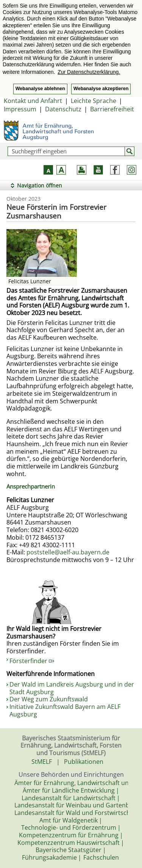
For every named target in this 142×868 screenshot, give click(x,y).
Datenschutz (63, 109)
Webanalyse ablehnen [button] (40, 89)
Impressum (20, 109)
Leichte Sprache (94, 101)
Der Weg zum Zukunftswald (49, 699)
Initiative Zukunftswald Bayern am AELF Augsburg (65, 710)
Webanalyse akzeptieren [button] (101, 89)
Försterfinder (32, 661)
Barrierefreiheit (112, 109)
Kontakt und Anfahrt (33, 101)
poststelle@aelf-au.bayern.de (68, 552)
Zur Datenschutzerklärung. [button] (89, 72)
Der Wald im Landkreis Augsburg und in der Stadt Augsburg (72, 688)
